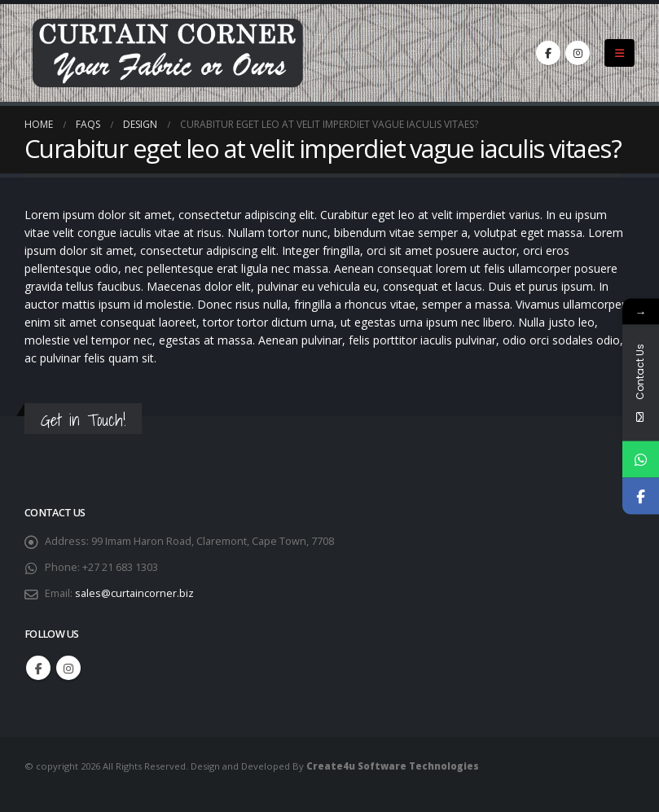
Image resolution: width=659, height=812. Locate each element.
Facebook (38, 668)
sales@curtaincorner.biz (134, 593)
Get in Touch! (83, 420)
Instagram (68, 668)
